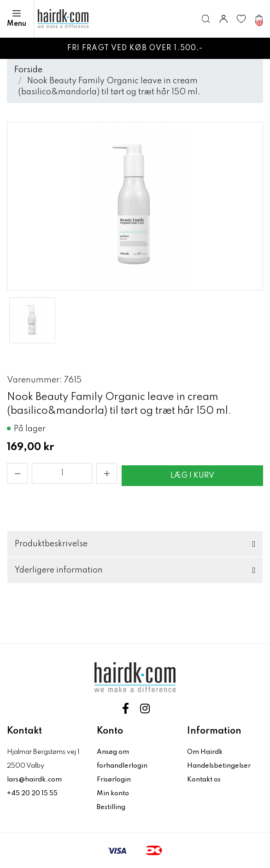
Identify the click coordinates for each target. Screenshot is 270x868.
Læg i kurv (192, 476)
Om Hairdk (205, 752)
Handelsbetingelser (219, 766)
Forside (28, 70)
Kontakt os (204, 780)
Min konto (113, 793)
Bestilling (111, 807)
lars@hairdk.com (34, 780)
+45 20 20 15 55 (32, 793)
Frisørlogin (114, 780)
